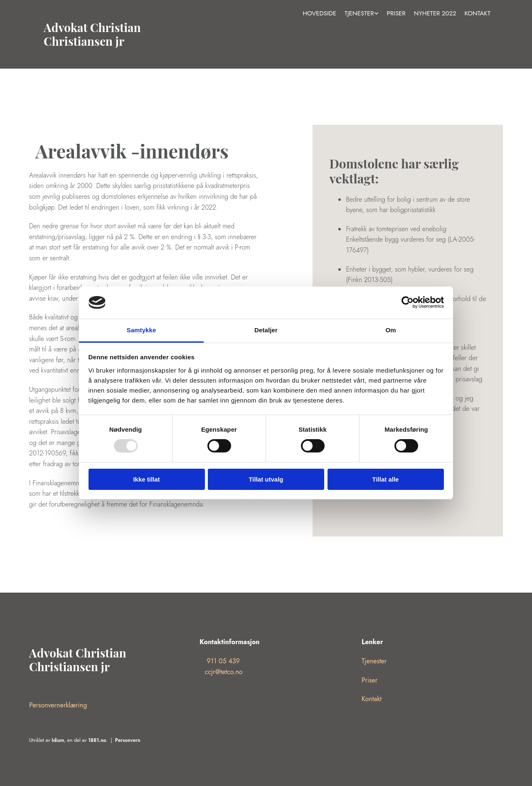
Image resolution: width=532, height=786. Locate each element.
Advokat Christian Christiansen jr (92, 34)
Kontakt (478, 13)
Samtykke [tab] (142, 330)
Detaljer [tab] (266, 330)
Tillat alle (386, 479)
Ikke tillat (146, 479)
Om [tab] (390, 330)
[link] (362, 14)
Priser (396, 13)
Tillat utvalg (266, 479)
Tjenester (359, 13)
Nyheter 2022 (435, 13)
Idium (58, 740)
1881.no (97, 740)
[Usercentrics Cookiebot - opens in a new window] (408, 302)
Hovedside (319, 13)
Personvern (128, 740)
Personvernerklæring (58, 705)
